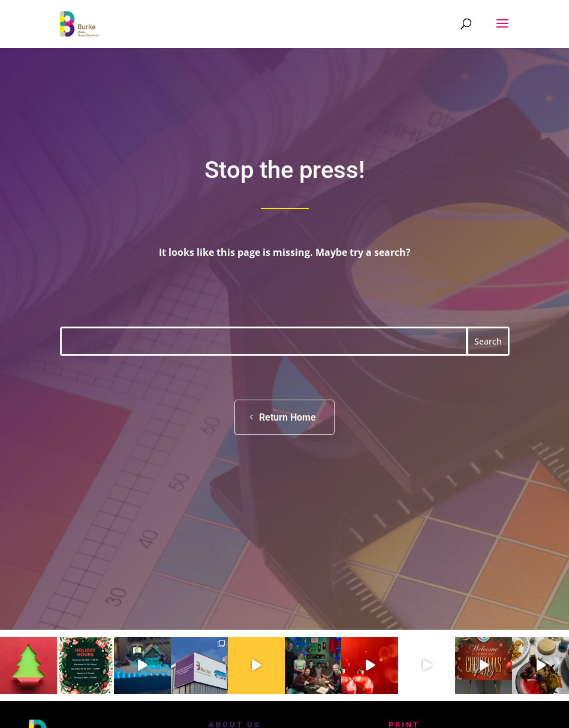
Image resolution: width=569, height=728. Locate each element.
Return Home (287, 417)
